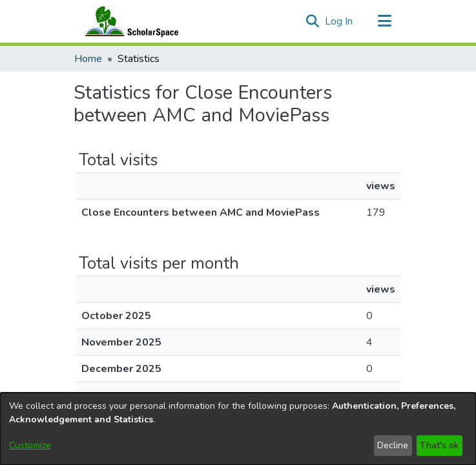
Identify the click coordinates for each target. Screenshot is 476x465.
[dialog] (238, 429)
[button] (313, 21)
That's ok (439, 445)
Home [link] (88, 59)
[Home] (129, 21)
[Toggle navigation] (385, 21)
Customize (30, 445)
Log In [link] (339, 21)
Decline (393, 445)
